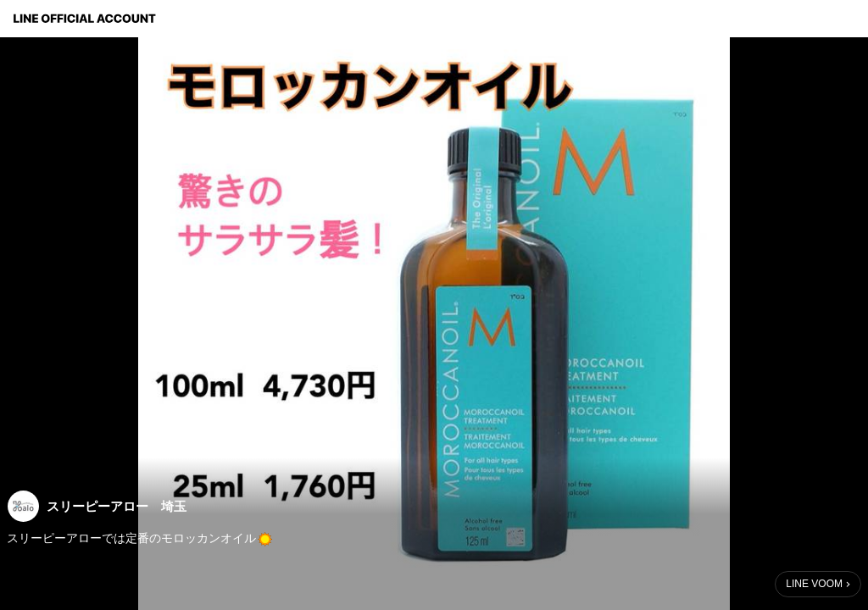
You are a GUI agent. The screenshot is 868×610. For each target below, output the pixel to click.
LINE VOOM (814, 584)
